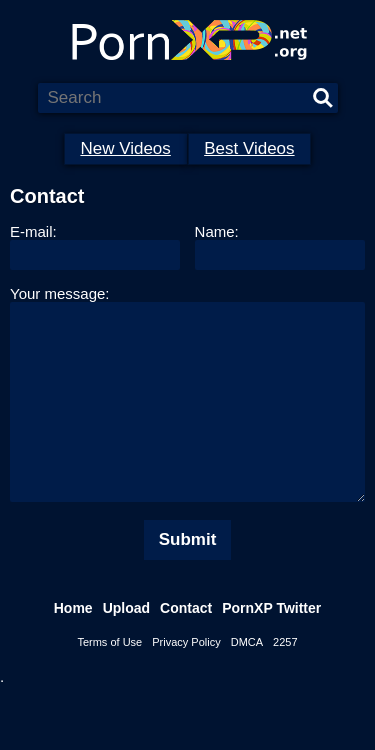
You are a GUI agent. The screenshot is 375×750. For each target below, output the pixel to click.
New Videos (125, 148)
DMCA (247, 682)
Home (73, 648)
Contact (186, 648)
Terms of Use (109, 682)
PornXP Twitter (271, 648)
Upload (126, 648)
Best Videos (249, 148)
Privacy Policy (186, 682)
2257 (285, 682)
